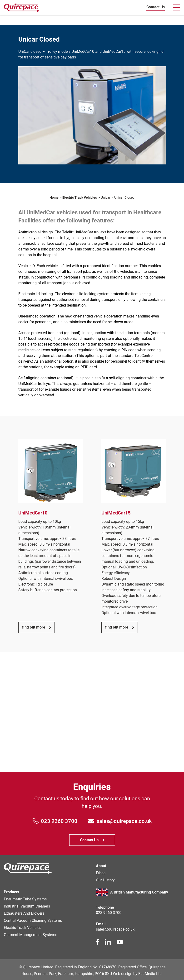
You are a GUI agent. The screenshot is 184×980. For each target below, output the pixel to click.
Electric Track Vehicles (80, 197)
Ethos (101, 873)
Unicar (106, 197)
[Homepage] (28, 869)
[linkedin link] (108, 942)
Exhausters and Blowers (24, 913)
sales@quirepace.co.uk (120, 821)
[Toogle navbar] (177, 7)
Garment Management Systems (30, 935)
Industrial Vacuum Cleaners (27, 906)
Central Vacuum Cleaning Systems (33, 920)
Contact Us (156, 7)
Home (54, 197)
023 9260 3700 (55, 821)
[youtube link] (120, 942)
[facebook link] (97, 942)
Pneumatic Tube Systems (25, 899)
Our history (105, 880)
